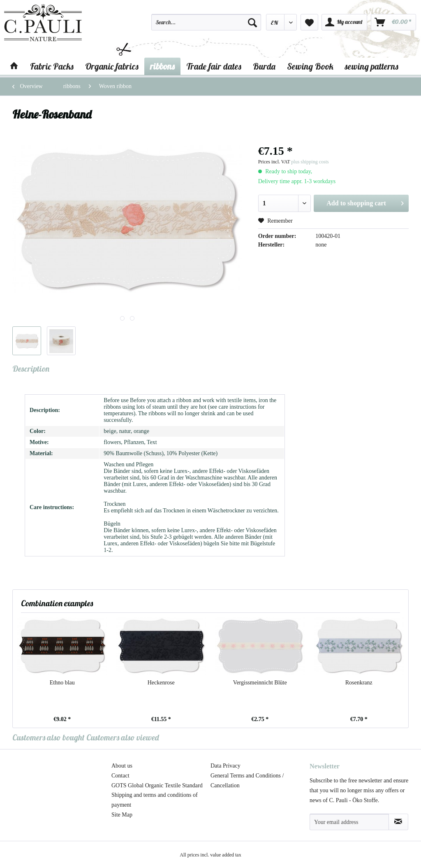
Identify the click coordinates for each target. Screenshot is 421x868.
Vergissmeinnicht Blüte (260, 683)
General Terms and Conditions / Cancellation (247, 781)
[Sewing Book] (310, 66)
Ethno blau (62, 683)
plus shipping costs (310, 162)
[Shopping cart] (393, 22)
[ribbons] (162, 66)
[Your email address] (349, 822)
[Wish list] (309, 22)
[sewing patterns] (372, 66)
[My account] (344, 22)
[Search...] (206, 22)
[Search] (252, 22)
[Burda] (264, 66)
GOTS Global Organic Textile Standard (157, 785)
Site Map (122, 815)
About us (122, 766)
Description (31, 369)
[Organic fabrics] (112, 66)
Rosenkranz (359, 683)
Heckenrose (161, 683)
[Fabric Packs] (52, 66)
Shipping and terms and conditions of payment (155, 800)
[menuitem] (206, 26)
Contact (120, 776)
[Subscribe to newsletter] (398, 822)
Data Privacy (226, 766)
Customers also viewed (123, 737)
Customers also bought (49, 737)
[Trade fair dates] (214, 66)
